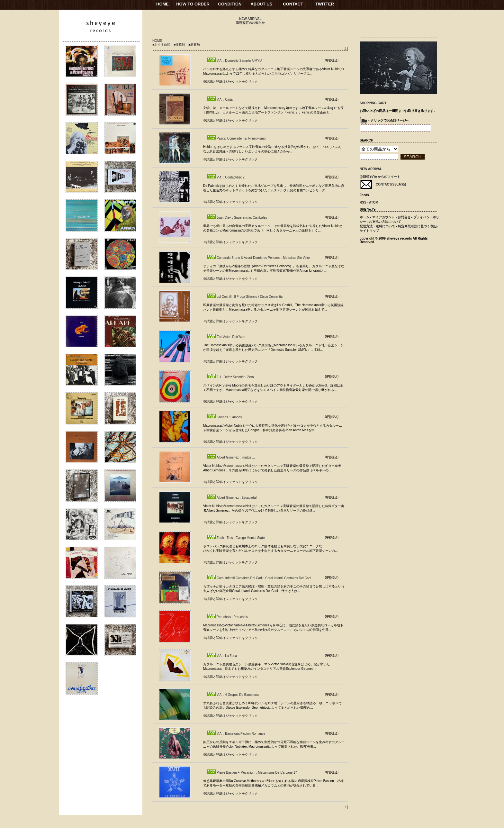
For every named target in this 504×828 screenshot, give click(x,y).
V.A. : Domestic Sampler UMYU (234, 61)
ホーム (364, 217)
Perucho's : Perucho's (227, 617)
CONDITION (230, 4)
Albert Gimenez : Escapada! (232, 498)
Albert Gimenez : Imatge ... (231, 457)
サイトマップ (369, 231)
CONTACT (293, 4)
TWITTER (325, 4)
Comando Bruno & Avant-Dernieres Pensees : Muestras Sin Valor (258, 258)
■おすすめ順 (161, 45)
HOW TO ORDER (193, 4)
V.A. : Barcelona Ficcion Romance (236, 734)
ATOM (374, 202)
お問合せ (404, 217)
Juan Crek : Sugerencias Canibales (237, 218)
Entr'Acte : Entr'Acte (226, 337)
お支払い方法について (385, 222)
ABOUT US (261, 4)
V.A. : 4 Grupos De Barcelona (233, 695)
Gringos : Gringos (224, 417)
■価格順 (179, 45)
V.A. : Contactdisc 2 (225, 177)
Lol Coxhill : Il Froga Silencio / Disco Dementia (244, 297)
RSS (363, 202)
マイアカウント (383, 217)
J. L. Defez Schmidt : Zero (230, 377)
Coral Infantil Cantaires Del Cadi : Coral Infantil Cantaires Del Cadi (259, 578)
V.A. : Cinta (220, 100)
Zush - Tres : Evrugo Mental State (236, 538)
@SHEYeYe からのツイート (380, 177)
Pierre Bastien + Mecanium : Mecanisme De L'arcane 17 (252, 773)
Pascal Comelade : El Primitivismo (236, 138)
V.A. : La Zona (222, 656)
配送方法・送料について (377, 226)
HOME (162, 4)
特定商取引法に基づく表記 (417, 226)
